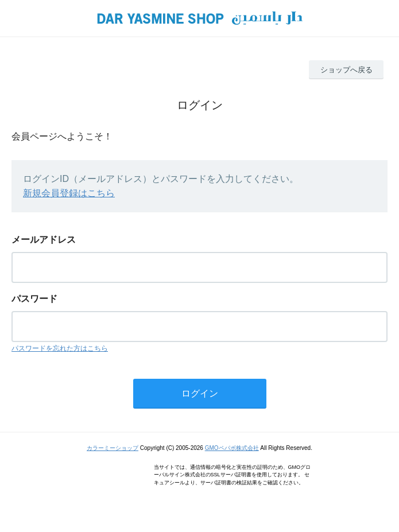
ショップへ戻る (346, 70)
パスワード (34, 299)
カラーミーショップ (113, 448)
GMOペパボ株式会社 (232, 448)
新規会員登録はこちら (69, 193)
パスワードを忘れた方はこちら (60, 348)
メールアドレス (44, 240)
